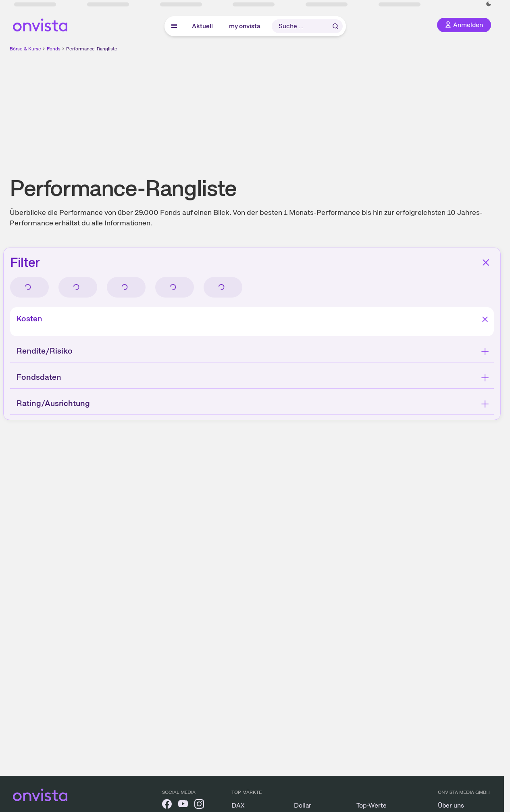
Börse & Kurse (25, 49)
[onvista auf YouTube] (183, 805)
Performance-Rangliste (92, 49)
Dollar (303, 805)
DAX (238, 805)
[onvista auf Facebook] (167, 805)
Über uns (451, 805)
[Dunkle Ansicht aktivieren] (489, 4)
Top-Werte (372, 805)
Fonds (54, 49)
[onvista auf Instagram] (199, 805)
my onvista (245, 26)
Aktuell (202, 26)
